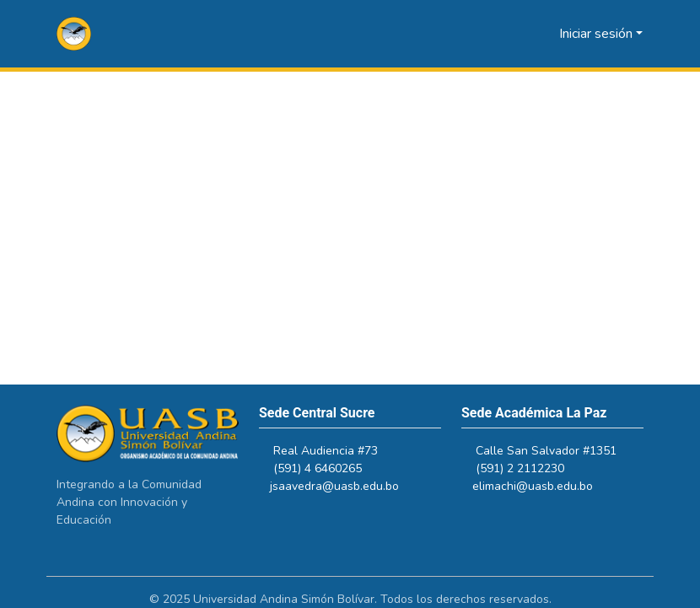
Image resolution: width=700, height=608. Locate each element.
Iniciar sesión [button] (598, 34)
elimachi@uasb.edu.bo (540, 486)
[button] (74, 34)
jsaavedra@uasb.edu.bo (342, 486)
